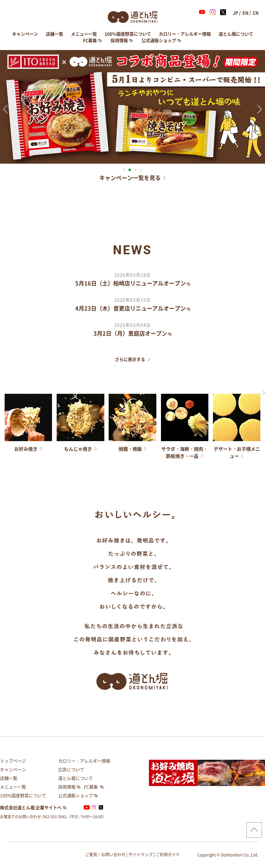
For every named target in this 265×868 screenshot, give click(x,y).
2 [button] (130, 170)
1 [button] (124, 170)
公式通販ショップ (159, 41)
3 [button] (135, 170)
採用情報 (119, 41)
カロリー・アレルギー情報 (185, 34)
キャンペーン (25, 34)
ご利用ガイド (168, 855)
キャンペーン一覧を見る (130, 178)
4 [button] (141, 170)
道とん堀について (236, 34)
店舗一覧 (54, 34)
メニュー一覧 (84, 34)
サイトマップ (141, 855)
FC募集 (90, 41)
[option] (132, 107)
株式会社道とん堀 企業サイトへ (31, 808)
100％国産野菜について (128, 34)
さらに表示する (130, 359)
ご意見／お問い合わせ (105, 855)
